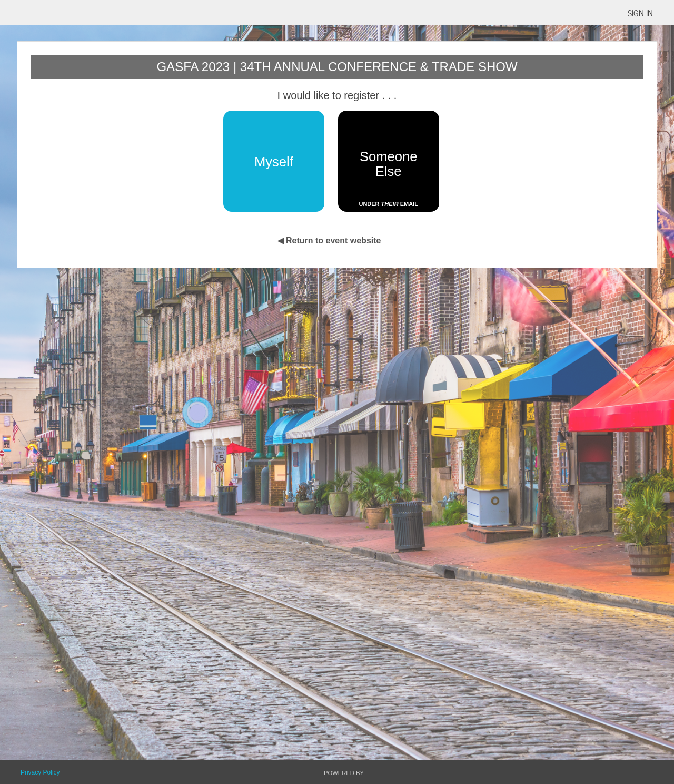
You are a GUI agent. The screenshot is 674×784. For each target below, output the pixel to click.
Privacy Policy (40, 772)
